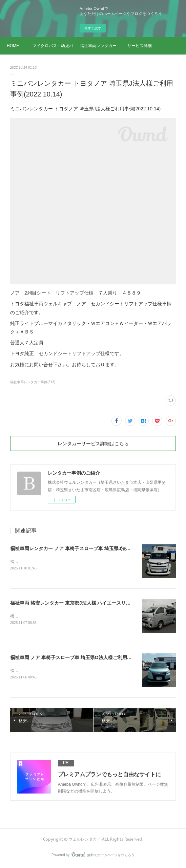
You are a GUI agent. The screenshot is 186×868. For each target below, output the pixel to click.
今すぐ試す (93, 28)
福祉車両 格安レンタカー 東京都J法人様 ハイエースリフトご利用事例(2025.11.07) (98, 604)
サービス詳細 (140, 46)
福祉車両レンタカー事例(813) (33, 382)
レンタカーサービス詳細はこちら (93, 443)
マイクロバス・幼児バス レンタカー (53, 46)
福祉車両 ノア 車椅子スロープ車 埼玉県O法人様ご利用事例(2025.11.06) (87, 658)
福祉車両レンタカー (98, 46)
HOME (13, 46)
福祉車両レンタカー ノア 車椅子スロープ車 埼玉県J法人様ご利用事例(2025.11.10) (98, 548)
